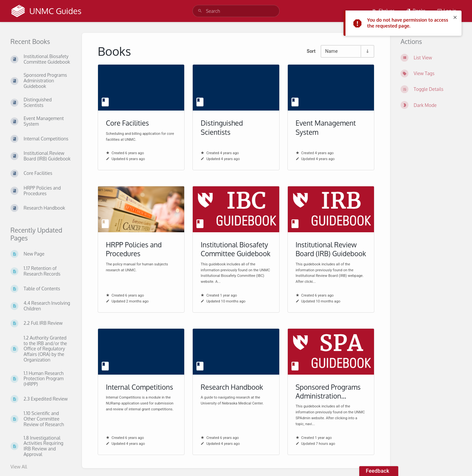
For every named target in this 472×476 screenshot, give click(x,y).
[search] (236, 11)
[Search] (200, 11)
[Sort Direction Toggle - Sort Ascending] (367, 51)
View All (19, 467)
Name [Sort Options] (331, 51)
